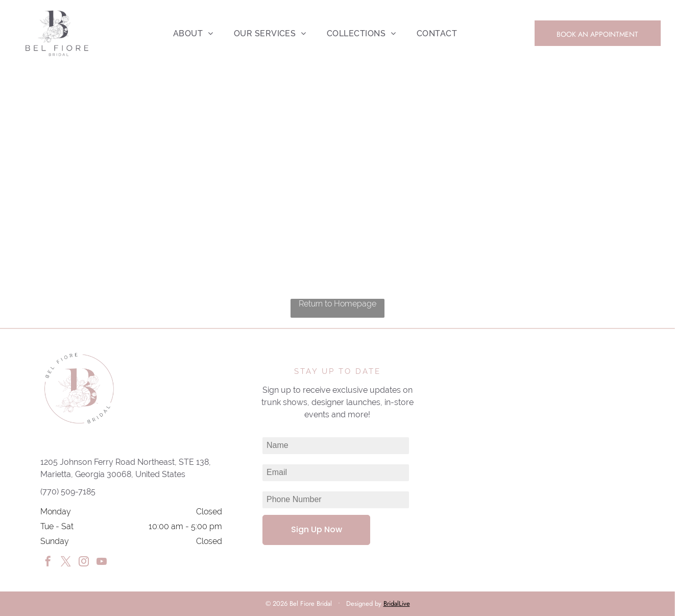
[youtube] (102, 563)
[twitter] (66, 563)
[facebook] (48, 563)
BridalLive (397, 603)
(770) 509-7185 (68, 492)
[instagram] (84, 563)
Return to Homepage (337, 304)
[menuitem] (193, 33)
